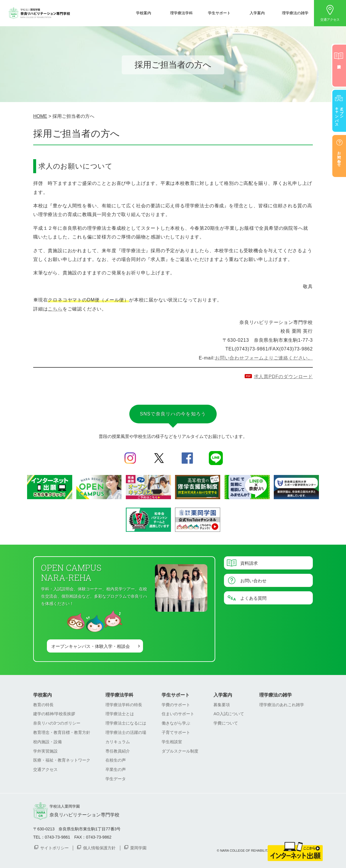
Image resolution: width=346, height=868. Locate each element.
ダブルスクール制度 (180, 751)
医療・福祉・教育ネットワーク (62, 760)
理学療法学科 (181, 13)
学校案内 (144, 13)
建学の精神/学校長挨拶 (54, 714)
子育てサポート (176, 732)
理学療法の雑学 (295, 13)
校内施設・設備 (47, 742)
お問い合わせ (253, 580)
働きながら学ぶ (176, 723)
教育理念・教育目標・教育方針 (62, 732)
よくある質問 (253, 598)
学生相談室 (172, 742)
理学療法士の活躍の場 (126, 732)
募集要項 (222, 705)
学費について (226, 723)
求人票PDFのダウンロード (283, 377)
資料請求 (249, 563)
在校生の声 (116, 760)
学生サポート (219, 13)
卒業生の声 (116, 769)
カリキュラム (118, 742)
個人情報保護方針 (99, 848)
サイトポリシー (54, 848)
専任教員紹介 (118, 751)
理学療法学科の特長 (124, 705)
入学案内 (257, 13)
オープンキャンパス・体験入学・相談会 (91, 646)
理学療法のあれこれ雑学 (282, 705)
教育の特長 (43, 705)
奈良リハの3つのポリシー (57, 723)
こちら (55, 309)
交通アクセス (330, 20)
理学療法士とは (120, 714)
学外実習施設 (45, 751)
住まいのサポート (178, 714)
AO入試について (229, 714)
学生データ (116, 779)
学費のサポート (176, 705)
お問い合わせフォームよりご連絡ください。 (264, 358)
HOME (40, 116)
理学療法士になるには (126, 723)
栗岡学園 (138, 848)
